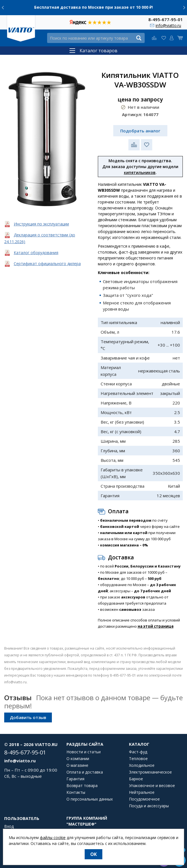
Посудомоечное (144, 799)
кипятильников (140, 172)
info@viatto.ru (168, 25)
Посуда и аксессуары (149, 806)
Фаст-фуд (138, 752)
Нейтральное (142, 792)
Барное (136, 779)
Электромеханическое (150, 772)
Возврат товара (82, 786)
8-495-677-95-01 (166, 19)
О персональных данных (90, 799)
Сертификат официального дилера (47, 264)
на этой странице (156, 626)
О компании (78, 759)
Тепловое (138, 759)
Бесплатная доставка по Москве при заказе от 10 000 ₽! (93, 7)
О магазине (77, 765)
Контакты (76, 792)
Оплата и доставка (85, 772)
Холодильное (142, 765)
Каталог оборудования (36, 253)
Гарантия (75, 779)
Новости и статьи (84, 752)
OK (93, 854)
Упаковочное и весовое (152, 786)
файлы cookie (53, 838)
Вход (9, 826)
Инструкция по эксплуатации (41, 224)
